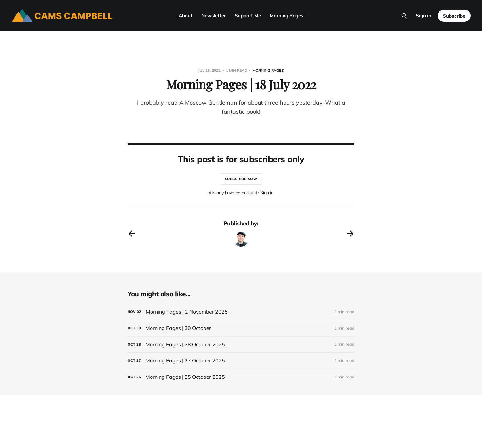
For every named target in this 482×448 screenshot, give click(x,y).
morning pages (268, 70)
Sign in (424, 16)
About (186, 16)
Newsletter (214, 16)
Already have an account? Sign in (241, 193)
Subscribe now (241, 179)
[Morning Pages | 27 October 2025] (241, 361)
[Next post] (350, 234)
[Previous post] (132, 234)
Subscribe (454, 16)
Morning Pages (287, 16)
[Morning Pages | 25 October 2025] (241, 377)
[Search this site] (404, 16)
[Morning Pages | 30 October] (241, 328)
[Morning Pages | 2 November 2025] (241, 312)
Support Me (248, 16)
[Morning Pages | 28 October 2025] (241, 345)
